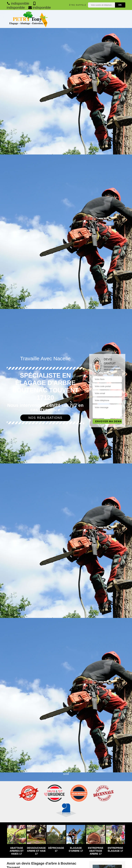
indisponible (18, 3)
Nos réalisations (45, 418)
